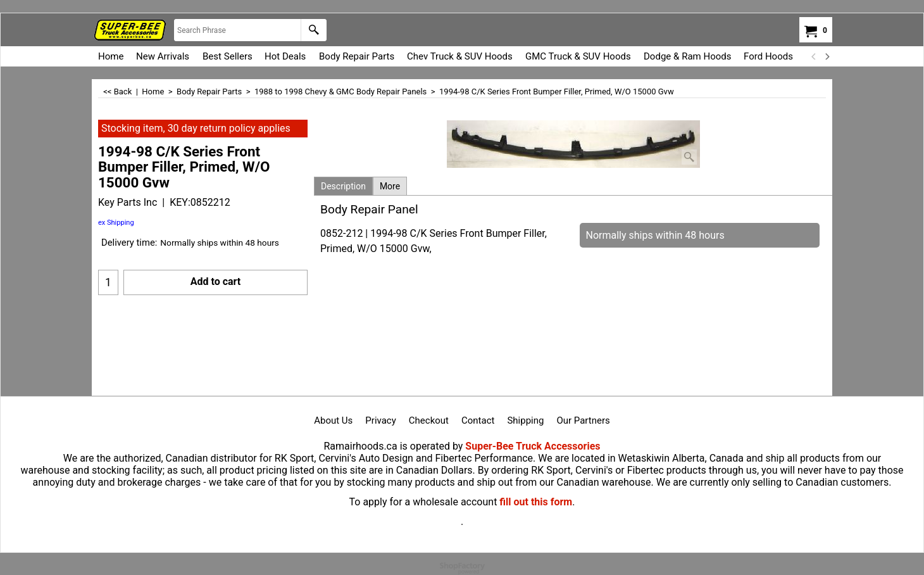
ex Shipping (116, 223)
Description (343, 186)
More (390, 186)
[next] (827, 56)
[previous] (814, 56)
